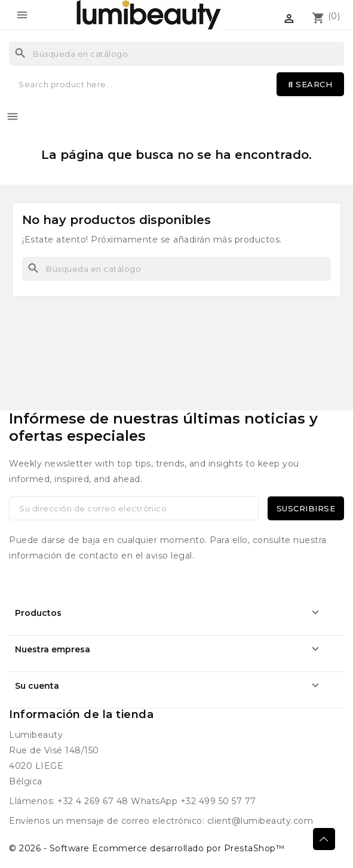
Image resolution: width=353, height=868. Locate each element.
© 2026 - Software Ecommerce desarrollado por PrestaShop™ (147, 848)
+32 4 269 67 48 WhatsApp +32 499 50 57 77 (157, 801)
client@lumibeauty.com (260, 821)
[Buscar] (177, 54)
